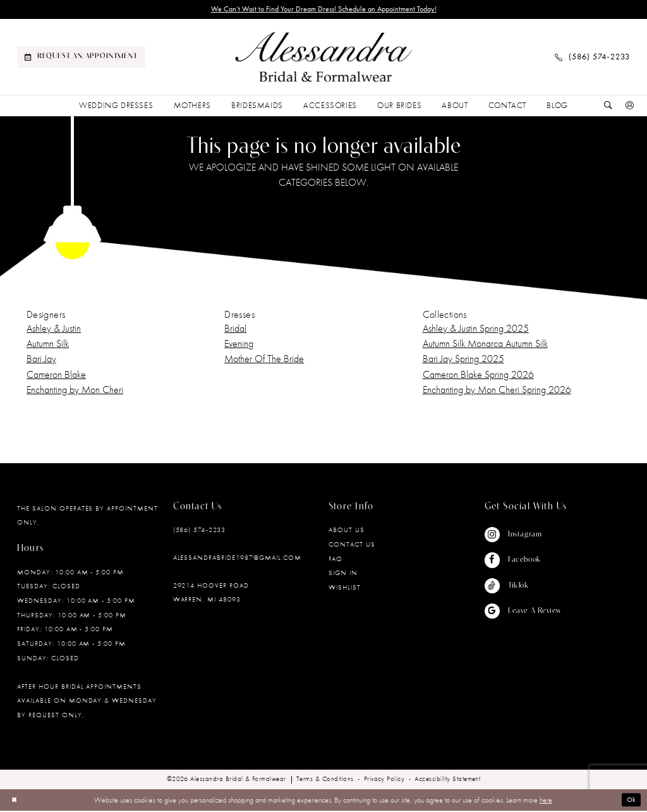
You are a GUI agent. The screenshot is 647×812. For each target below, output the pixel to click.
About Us (347, 531)
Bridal (235, 330)
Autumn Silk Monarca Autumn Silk (485, 345)
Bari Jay (41, 360)
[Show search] (608, 107)
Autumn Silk (48, 345)
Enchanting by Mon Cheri (75, 391)
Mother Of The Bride (264, 360)
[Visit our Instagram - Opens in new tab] (523, 536)
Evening (239, 345)
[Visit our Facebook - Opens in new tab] (523, 561)
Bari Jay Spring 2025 (463, 360)
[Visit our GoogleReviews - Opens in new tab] (523, 612)
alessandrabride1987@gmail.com (237, 559)
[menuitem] (81, 58)
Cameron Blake (56, 376)
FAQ (336, 560)
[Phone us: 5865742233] (592, 58)
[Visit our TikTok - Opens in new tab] (523, 587)
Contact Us (352, 545)
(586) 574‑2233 (199, 531)
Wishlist (345, 588)
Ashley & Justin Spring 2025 (476, 330)
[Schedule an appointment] (81, 58)
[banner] (323, 58)
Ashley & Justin (54, 330)
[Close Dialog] (15, 801)
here (546, 801)
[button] (630, 107)
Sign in (343, 574)
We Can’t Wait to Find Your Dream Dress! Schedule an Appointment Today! (323, 10)
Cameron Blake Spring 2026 (478, 376)
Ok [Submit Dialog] (631, 801)
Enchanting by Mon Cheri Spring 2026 (497, 391)
